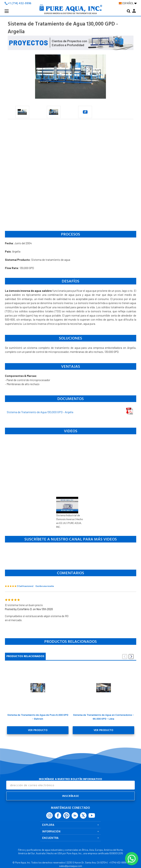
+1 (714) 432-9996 (20, 3)
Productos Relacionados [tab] (25, 656)
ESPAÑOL (128, 3)
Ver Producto (38, 730)
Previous (125, 657)
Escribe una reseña (45, 586)
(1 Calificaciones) (25, 586)
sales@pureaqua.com (71, 865)
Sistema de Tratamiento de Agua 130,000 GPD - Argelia (40, 412)
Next (131, 657)
